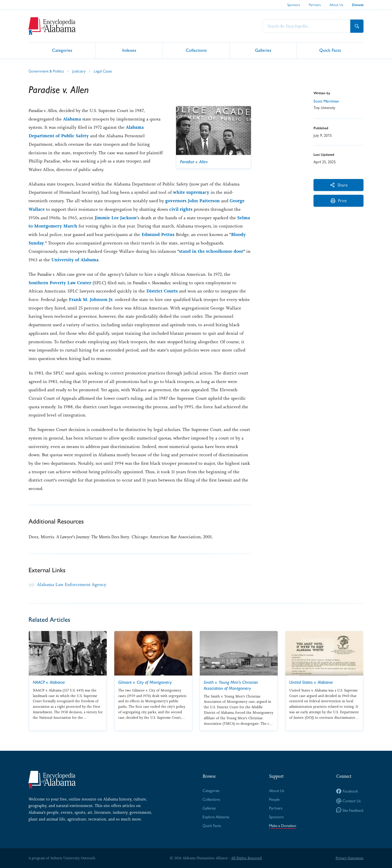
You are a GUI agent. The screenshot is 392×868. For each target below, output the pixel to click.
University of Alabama (75, 260)
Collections (196, 50)
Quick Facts (330, 50)
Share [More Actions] (339, 185)
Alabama (72, 119)
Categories (62, 50)
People (274, 799)
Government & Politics (46, 71)
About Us (336, 4)
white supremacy (191, 192)
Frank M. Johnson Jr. (91, 299)
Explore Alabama (216, 817)
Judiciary (79, 71)
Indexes (129, 50)
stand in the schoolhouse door (211, 251)
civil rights (181, 209)
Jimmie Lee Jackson (115, 218)
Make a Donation (283, 825)
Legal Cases (103, 71)
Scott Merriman (326, 101)
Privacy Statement (349, 858)
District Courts (162, 291)
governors (176, 201)
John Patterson (204, 201)
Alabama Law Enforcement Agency (72, 584)
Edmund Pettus (158, 234)
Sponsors (294, 4)
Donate (358, 5)
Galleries (263, 50)
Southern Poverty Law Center (60, 283)
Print (339, 200)
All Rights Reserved (246, 858)
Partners (315, 4)
